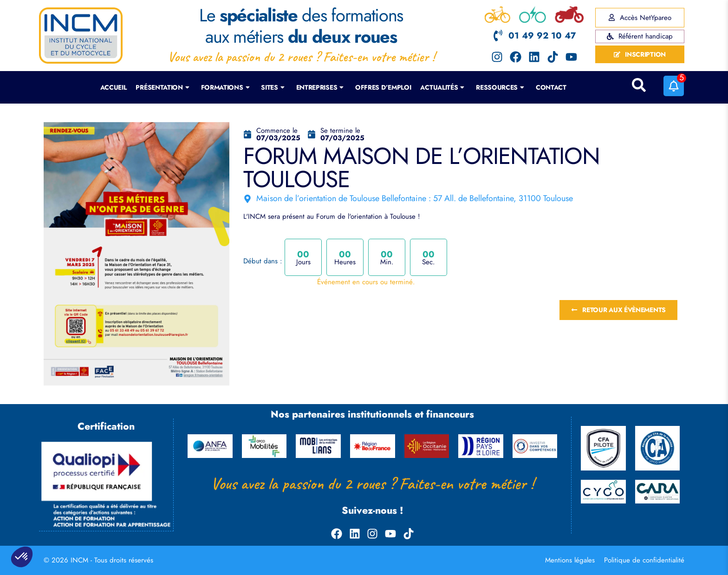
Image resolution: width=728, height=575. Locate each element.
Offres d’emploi (383, 87)
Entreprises (320, 87)
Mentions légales (570, 560)
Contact (551, 87)
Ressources (500, 87)
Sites (273, 87)
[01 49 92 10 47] (498, 36)
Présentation (162, 87)
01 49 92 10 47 (542, 36)
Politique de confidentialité (644, 560)
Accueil (114, 87)
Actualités (442, 87)
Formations (225, 87)
